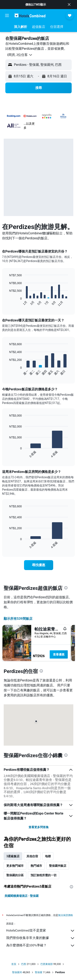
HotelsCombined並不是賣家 (41, 931)
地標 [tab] (48, 856)
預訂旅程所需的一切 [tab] (44, 875)
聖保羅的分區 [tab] (15, 875)
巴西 (24, 964)
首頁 (14, 964)
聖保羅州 (17, 972)
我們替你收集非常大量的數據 (41, 938)
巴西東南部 (47, 964)
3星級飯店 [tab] (13, 856)
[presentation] (66, 588)
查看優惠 (59, 654)
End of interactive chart (7, 303)
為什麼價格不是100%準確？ (41, 946)
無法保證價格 (66, 915)
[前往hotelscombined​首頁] (30, 15)
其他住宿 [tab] (32, 856)
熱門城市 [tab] (36, 866)
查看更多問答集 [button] (39, 827)
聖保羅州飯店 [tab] (58, 866)
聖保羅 (39, 972)
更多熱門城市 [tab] (15, 866)
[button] (69, 5)
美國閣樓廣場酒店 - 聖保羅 (22, 896)
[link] (39, 565)
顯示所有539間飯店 (18, 619)
